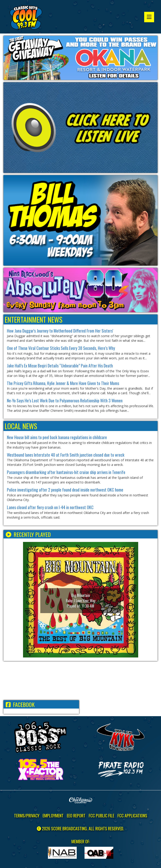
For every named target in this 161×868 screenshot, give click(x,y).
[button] (32, 600)
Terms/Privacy (27, 816)
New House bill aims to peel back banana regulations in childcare (57, 437)
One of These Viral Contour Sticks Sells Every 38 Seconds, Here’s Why (61, 348)
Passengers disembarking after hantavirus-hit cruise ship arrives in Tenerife (66, 472)
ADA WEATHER (80, 681)
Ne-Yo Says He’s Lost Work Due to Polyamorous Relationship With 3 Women (65, 400)
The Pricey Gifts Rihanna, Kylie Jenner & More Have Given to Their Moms (63, 383)
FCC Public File (101, 816)
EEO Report (76, 816)
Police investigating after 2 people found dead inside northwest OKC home (65, 490)
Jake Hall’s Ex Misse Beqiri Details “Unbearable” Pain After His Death (60, 366)
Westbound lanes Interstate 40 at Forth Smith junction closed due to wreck (66, 455)
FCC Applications (132, 816)
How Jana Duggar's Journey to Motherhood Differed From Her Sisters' (60, 331)
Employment (53, 816)
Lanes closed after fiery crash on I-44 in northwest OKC (50, 507)
